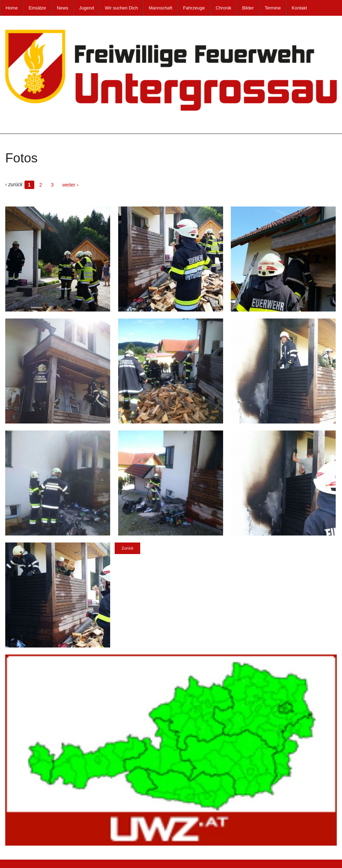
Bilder (248, 8)
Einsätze (37, 8)
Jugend (87, 8)
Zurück (128, 548)
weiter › (70, 185)
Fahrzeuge (194, 8)
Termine (273, 8)
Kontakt (299, 8)
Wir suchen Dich (122, 8)
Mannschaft (160, 8)
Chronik (224, 8)
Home (12, 8)
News (63, 8)
